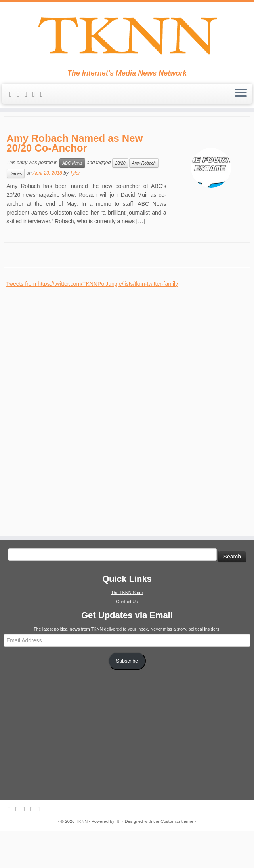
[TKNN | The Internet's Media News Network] (127, 38)
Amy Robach (144, 200)
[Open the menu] (241, 99)
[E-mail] (21, 99)
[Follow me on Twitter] (29, 99)
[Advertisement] (65, 444)
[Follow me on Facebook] (36, 99)
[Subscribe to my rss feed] (13, 99)
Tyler (75, 210)
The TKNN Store (127, 629)
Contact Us (127, 638)
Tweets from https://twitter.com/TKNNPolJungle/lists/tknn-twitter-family (92, 321)
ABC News (72, 200)
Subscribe (127, 698)
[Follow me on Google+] (44, 99)
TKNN (82, 858)
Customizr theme (177, 858)
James (16, 210)
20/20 (120, 200)
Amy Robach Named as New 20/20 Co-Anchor (74, 180)
